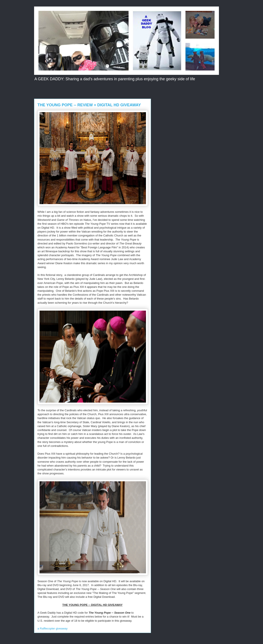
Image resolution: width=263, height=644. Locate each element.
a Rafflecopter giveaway (53, 628)
